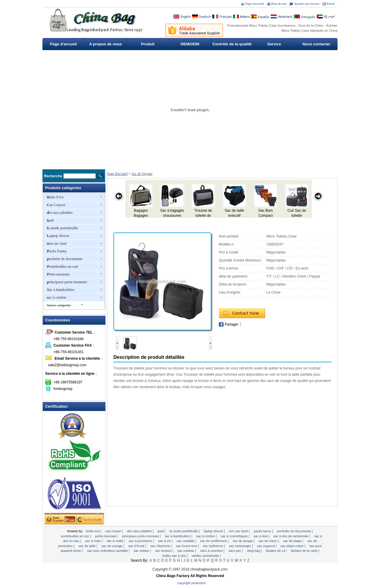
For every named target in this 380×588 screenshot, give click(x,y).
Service (274, 44)
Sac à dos (261, 536)
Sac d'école (137, 546)
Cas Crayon (56, 205)
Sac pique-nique (293, 546)
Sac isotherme (213, 546)
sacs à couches (212, 551)
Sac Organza (266, 546)
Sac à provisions (141, 541)
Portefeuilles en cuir (62, 266)
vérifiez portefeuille (206, 556)
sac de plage (293, 541)
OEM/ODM (190, 44)
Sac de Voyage (142, 174)
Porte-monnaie (58, 274)
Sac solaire (142, 551)
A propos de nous (105, 44)
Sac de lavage (243, 541)
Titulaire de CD (276, 551)
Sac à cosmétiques (235, 536)
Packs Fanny (57, 251)
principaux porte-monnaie (67, 282)
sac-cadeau (186, 551)
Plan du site (279, 4)
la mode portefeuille (62, 228)
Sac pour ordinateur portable (108, 551)
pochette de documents (65, 259)
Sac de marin (268, 541)
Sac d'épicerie (161, 546)
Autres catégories (59, 305)
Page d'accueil (255, 4)
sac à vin (165, 541)
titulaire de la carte (305, 551)
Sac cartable (186, 541)
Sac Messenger (240, 546)
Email (331, 4)
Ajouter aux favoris (307, 4)
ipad (50, 220)
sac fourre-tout (187, 546)
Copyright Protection (191, 583)
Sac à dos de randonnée (291, 536)
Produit (148, 44)
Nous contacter (317, 44)
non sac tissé (57, 243)
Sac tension (164, 551)
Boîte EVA (55, 197)
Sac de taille (87, 546)
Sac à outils (115, 541)
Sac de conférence (214, 541)
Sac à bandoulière (61, 290)
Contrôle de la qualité (232, 44)
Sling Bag (254, 551)
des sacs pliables (60, 212)
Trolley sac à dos (175, 556)
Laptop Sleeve (58, 236)
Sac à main (93, 541)
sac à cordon (57, 297)
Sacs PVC (235, 551)
